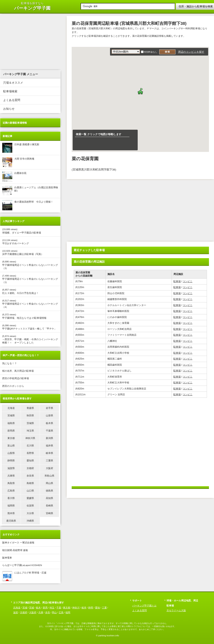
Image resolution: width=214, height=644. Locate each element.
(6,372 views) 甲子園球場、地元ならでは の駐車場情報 (24, 316)
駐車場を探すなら (32, 6)
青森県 (30, 408)
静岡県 (11, 461)
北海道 (11, 408)
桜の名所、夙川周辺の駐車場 (18, 371)
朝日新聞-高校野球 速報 (15, 550)
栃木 (38, 608)
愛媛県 (30, 498)
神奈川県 (30, 438)
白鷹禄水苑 (14, 177)
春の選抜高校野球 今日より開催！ (28, 205)
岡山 (54, 612)
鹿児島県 (11, 521)
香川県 (11, 498)
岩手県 (49, 408)
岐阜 (84, 608)
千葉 (59, 608)
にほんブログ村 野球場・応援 (24, 576)
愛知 (98, 608)
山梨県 (11, 453)
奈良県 (30, 476)
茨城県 (30, 423)
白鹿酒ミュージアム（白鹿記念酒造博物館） (30, 191)
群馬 (45, 608)
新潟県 (49, 438)
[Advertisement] (111, 212)
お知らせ (9, 109)
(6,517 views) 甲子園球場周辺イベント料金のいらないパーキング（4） (30, 304)
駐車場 (177, 281)
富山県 (11, 446)
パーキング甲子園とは (144, 606)
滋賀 (16, 612)
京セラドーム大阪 (176, 610)
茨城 (31, 608)
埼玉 (52, 608)
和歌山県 (49, 476)
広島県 (11, 491)
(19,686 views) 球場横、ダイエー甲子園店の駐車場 (22, 231)
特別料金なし (151, 52)
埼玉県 (30, 431)
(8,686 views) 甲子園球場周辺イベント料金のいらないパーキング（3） (30, 265)
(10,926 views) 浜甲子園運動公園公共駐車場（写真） (23, 253)
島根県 (30, 483)
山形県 (49, 416)
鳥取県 (11, 483)
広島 (61, 612)
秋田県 (30, 416)
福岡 (68, 612)
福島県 (11, 423)
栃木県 (49, 423)
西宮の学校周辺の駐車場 (16, 378)
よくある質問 (12, 100)
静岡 (91, 608)
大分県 (30, 513)
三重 (104, 608)
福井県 (49, 446)
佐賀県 (30, 506)
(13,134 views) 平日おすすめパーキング (16, 242)
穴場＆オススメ (13, 83)
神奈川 (76, 608)
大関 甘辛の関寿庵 (18, 162)
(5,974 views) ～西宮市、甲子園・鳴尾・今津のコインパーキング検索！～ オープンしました (30, 339)
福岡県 (11, 506)
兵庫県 (11, 476)
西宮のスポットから (13, 386)
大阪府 (49, 468)
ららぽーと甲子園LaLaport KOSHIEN (22, 565)
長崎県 (49, 506)
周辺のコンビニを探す (191, 52)
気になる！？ (9, 363)
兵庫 (41, 612)
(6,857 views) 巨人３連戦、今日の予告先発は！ (20, 291)
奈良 (48, 612)
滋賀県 (11, 468)
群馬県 (11, 431)
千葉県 (49, 431)
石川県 (30, 446)
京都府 (30, 468)
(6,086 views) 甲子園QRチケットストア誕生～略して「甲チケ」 (29, 327)
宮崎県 (49, 513)
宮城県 (11, 416)
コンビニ (188, 281)
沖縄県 (30, 521)
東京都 (11, 438)
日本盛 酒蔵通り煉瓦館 (21, 148)
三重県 (49, 461)
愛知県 (30, 461)
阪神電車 (7, 558)
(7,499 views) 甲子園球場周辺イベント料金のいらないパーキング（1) (30, 279)
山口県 (30, 491)
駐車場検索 (10, 91)
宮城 (25, 608)
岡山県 (49, 483)
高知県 (49, 498)
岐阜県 (49, 453)
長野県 (30, 453)
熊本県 (11, 513)
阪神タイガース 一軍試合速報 (18, 543)
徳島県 (49, 491)
